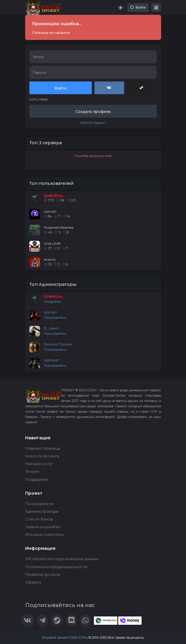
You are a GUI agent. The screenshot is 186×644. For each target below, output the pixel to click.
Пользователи (39, 504)
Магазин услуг (39, 464)
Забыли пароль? (93, 123)
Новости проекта (42, 456)
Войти (138, 8)
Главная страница (43, 448)
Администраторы (42, 511)
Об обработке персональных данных (62, 559)
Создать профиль (93, 112)
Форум (32, 471)
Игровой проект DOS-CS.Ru (65, 638)
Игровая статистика (44, 535)
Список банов (39, 519)
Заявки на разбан (43, 527)
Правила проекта (43, 575)
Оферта (33, 582)
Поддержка (37, 479)
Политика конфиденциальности (56, 567)
